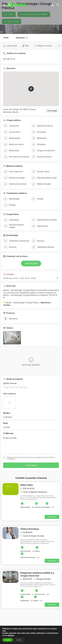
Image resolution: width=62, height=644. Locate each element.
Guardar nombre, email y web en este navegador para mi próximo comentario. (31, 458)
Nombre (7, 413)
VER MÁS (52, 517)
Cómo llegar (52, 111)
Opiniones (22, 38)
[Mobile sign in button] (52, 5)
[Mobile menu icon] (4, 5)
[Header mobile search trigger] (58, 5)
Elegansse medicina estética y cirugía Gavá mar (37, 574)
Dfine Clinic (27, 485)
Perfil (6, 38)
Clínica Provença (30, 529)
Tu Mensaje (8, 433)
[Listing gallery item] (12, 338)
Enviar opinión (31, 465)
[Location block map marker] (31, 89)
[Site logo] (17, 5)
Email (5, 423)
